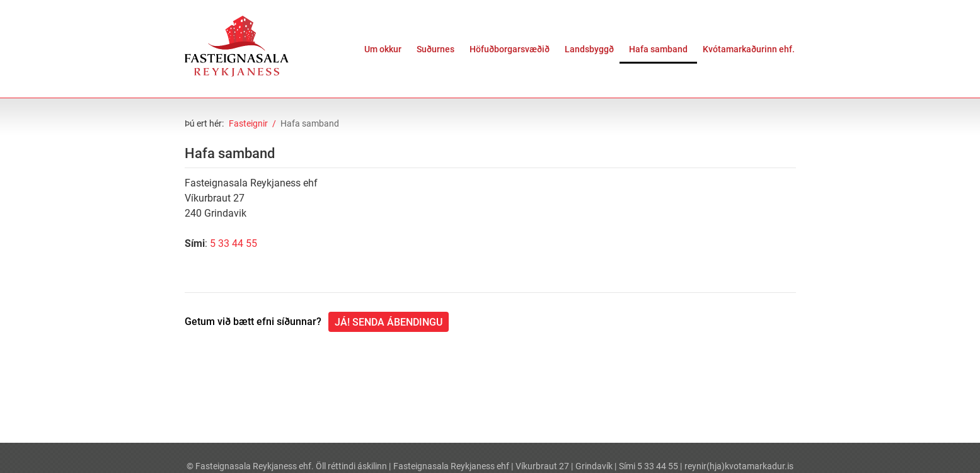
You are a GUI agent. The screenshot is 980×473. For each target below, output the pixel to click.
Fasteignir (248, 123)
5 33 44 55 (233, 243)
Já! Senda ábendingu (389, 322)
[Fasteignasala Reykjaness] (237, 46)
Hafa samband (310, 123)
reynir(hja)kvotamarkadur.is (739, 466)
